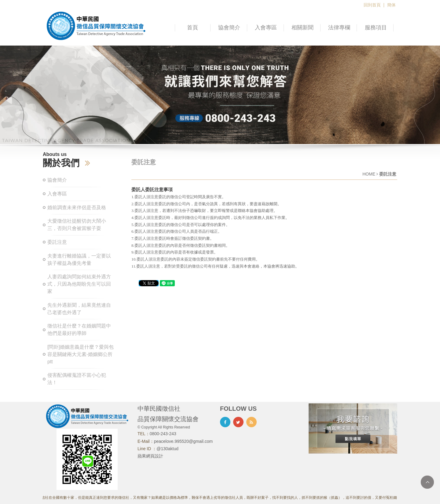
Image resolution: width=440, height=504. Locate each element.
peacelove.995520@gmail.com (183, 441)
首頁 (193, 28)
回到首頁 (372, 5)
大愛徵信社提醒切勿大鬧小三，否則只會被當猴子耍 (77, 225)
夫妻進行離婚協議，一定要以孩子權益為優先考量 (79, 259)
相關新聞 (302, 28)
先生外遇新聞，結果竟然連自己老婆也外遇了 (79, 309)
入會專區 (266, 28)
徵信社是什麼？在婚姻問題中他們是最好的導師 (79, 330)
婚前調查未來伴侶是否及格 (77, 208)
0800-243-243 (163, 434)
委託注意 (57, 242)
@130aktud (167, 449)
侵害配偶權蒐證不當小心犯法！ (77, 379)
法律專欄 (339, 28)
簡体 (391, 5)
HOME (369, 174)
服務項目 (376, 28)
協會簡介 (229, 28)
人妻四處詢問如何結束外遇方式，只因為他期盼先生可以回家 (79, 284)
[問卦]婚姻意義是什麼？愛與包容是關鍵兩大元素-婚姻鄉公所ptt (81, 354)
